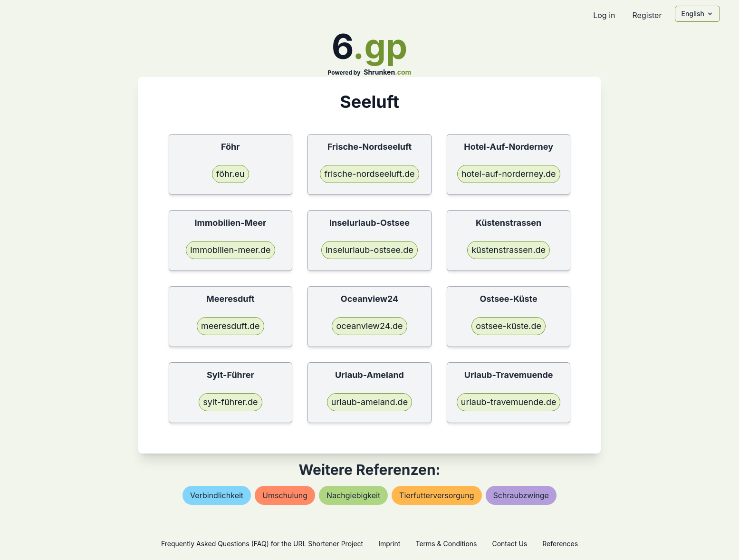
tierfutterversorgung (437, 495)
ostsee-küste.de (509, 326)
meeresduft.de (230, 326)
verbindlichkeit (217, 495)
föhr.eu (230, 174)
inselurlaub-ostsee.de (369, 250)
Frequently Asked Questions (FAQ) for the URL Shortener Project (262, 544)
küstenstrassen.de (509, 250)
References (560, 544)
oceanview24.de (369, 326)
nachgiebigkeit (353, 495)
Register (647, 15)
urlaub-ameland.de (369, 402)
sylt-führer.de (230, 402)
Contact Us (509, 544)
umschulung (285, 495)
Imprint (389, 544)
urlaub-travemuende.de (509, 402)
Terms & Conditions (446, 544)
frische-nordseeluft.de (369, 174)
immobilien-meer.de (230, 250)
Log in (604, 15)
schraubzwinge (521, 495)
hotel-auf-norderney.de (509, 174)
